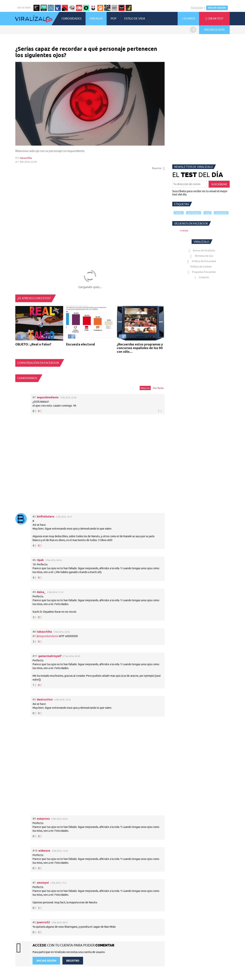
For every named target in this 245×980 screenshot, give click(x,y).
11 (21, 336)
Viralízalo (184, 231)
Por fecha (158, 388)
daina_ (41, 592)
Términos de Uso (201, 256)
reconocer (221, 213)
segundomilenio (48, 397)
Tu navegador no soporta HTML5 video (90, 104)
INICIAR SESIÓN (217, 8)
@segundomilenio (47, 636)
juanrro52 (43, 922)
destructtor (45, 699)
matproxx (43, 819)
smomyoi (43, 883)
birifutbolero (46, 516)
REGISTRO (73, 961)
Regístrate (197, 8)
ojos (207, 213)
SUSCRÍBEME (219, 184)
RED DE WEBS (24, 8)
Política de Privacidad (201, 261)
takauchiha (26, 158)
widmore (44, 851)
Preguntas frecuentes (201, 272)
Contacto (201, 277)
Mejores (145, 388)
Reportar (158, 168)
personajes (194, 213)
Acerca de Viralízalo (201, 250)
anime (179, 213)
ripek (40, 560)
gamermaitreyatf (50, 656)
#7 (34, 636)
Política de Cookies (201, 267)
